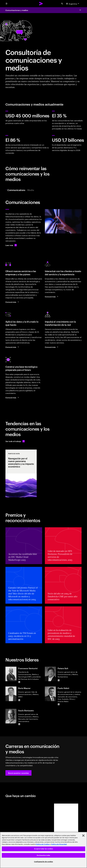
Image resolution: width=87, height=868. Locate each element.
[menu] (7, 4)
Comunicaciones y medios (17, 10)
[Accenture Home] (41, 4)
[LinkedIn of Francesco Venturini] (19, 682)
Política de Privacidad (59, 844)
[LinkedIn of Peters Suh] (59, 680)
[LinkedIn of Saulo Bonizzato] (19, 724)
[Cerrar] (83, 836)
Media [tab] (31, 190)
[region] (43, 850)
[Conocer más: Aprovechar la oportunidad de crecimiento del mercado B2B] (12, 302)
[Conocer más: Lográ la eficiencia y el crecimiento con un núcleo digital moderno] (12, 397)
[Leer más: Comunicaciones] (11, 245)
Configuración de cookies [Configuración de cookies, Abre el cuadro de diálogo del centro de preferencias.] (43, 862)
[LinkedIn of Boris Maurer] (19, 700)
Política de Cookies (43, 844)
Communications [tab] (16, 190)
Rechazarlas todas (43, 855)
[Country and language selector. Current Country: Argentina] (73, 4)
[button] (18, 773)
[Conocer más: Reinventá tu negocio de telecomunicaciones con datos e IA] (12, 347)
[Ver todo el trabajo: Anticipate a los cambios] (15, 441)
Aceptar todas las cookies (43, 849)
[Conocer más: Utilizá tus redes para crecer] (52, 347)
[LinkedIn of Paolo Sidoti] (59, 704)
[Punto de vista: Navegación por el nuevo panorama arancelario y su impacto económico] (21, 473)
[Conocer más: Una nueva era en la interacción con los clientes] (52, 297)
